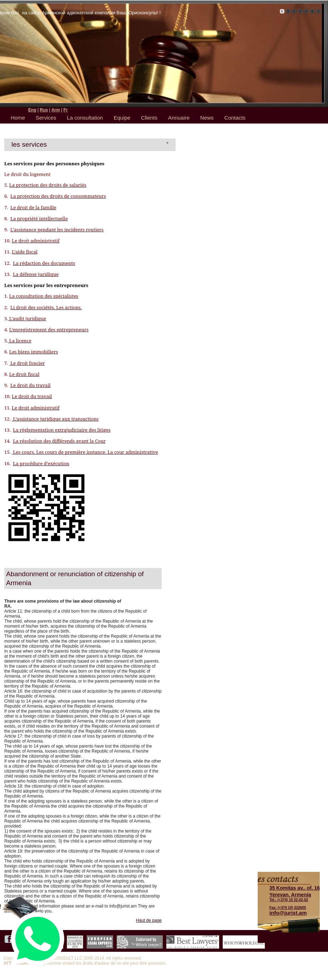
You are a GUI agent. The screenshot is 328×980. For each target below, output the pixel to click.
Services (46, 118)
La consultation (85, 118)
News (207, 118)
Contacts (235, 118)
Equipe (122, 118)
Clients (149, 118)
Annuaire (179, 118)
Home (18, 118)
